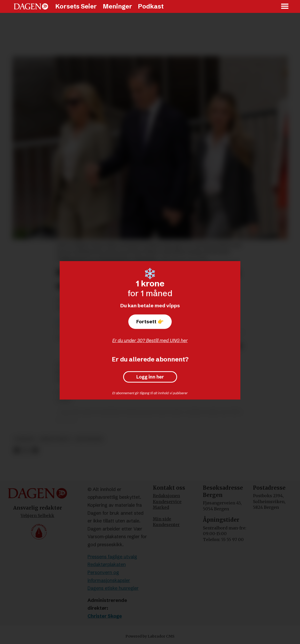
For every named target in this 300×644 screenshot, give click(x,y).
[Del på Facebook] (17, 450)
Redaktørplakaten (107, 564)
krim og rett (55, 439)
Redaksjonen (166, 496)
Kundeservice (167, 502)
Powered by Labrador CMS (150, 636)
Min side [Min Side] (162, 519)
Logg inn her (150, 377)
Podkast (151, 6)
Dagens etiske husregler (113, 588)
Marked (161, 507)
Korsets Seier (76, 6)
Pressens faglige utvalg (112, 557)
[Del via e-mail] (35, 450)
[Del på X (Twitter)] (26, 450)
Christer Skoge (105, 616)
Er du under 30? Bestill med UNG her (150, 340)
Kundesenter (166, 525)
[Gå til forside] (31, 6)
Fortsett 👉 (150, 321)
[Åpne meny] (285, 7)
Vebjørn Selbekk (37, 516)
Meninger (117, 6)
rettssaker (89, 439)
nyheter (25, 439)
